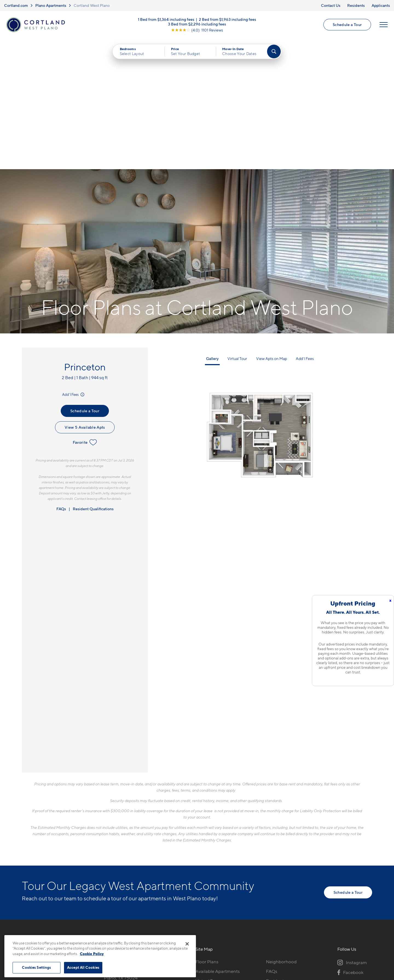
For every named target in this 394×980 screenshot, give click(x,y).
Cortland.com (16, 5)
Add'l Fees (74, 264)
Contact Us (331, 5)
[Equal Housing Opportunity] (107, 861)
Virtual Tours (208, 850)
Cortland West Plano (92, 5)
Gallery (212, 228)
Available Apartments (218, 841)
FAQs (61, 378)
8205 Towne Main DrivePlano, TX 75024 (128, 844)
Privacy (171, 933)
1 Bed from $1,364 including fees (166, 19)
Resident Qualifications (93, 378)
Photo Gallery (210, 860)
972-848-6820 (119, 831)
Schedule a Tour (347, 25)
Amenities (206, 869)
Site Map (221, 933)
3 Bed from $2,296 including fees (197, 24)
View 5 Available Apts (85, 297)
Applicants (381, 5)
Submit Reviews (196, 933)
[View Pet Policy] (150, 861)
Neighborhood (281, 831)
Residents (356, 5)
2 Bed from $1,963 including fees (228, 19)
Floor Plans (207, 831)
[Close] (187, 944)
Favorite (85, 312)
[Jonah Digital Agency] (359, 929)
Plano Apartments (51, 5)
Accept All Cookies (83, 967)
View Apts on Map (272, 228)
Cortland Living (211, 879)
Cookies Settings (36, 967)
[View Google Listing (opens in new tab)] (197, 30)
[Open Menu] (384, 25)
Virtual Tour (237, 228)
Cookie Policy (92, 954)
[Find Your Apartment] (274, 52)
